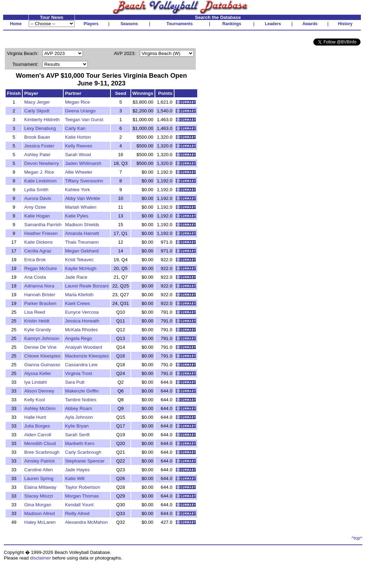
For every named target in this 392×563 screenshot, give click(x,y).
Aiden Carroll (38, 435)
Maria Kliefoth (79, 295)
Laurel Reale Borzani (87, 286)
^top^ (357, 538)
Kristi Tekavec (79, 260)
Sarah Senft (77, 435)
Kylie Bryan (77, 426)
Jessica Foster (39, 146)
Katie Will (75, 478)
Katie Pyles (77, 216)
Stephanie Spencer (85, 461)
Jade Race (76, 277)
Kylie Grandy (37, 330)
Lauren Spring (39, 478)
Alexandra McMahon (86, 522)
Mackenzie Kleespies (87, 356)
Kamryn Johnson (42, 338)
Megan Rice (77, 102)
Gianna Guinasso (42, 365)
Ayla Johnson (79, 417)
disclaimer (41, 558)
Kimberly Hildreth (42, 120)
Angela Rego (79, 338)
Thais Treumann (82, 242)
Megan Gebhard (82, 251)
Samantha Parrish (43, 225)
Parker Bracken (40, 303)
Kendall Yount (79, 505)
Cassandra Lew (81, 365)
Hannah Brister (40, 295)
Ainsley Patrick (39, 461)
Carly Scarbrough (83, 452)
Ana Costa (35, 277)
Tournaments (180, 24)
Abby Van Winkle (83, 198)
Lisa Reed (35, 312)
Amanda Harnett (82, 233)
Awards (310, 24)
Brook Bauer (37, 137)
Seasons (129, 24)
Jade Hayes (77, 470)
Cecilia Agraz (38, 251)
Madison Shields (82, 225)
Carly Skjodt (37, 111)
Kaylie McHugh (81, 268)
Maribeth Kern (80, 443)
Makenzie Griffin (82, 391)
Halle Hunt (35, 417)
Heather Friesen (41, 233)
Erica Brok (35, 260)
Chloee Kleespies (42, 356)
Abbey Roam (79, 408)
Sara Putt (75, 382)
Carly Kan (75, 128)
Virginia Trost (79, 373)
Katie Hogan (37, 216)
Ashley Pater (37, 155)
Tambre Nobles (81, 400)
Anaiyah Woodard (84, 347)
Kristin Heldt (37, 321)
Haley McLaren (40, 522)
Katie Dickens (38, 242)
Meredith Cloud (40, 443)
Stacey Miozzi (38, 496)
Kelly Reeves (79, 146)
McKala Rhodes (81, 330)
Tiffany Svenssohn (84, 181)
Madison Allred (39, 513)
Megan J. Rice (39, 172)
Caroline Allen (38, 470)
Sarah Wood (78, 155)
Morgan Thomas (82, 496)
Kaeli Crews (77, 303)
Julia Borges (37, 426)
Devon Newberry (41, 163)
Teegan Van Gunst (84, 120)
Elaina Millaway (40, 487)
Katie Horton (78, 137)
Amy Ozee (35, 207)
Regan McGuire (40, 268)
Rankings (232, 24)
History (345, 24)
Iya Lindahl (35, 382)
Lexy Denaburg (40, 128)
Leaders (273, 24)
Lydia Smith (36, 190)
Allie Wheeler (79, 172)
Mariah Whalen (81, 207)
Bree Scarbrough (42, 452)
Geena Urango (80, 111)
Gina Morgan (38, 505)
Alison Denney (39, 391)
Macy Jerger (37, 102)
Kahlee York (77, 190)
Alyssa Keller (38, 373)
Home (16, 24)
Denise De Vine (40, 347)
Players (91, 24)
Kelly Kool (34, 400)
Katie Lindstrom (40, 181)
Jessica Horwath (82, 321)
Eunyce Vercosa (82, 312)
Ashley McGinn (40, 408)
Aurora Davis (38, 198)
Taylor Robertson (83, 487)
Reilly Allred (77, 513)
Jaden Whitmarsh (83, 163)
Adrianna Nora (39, 286)
